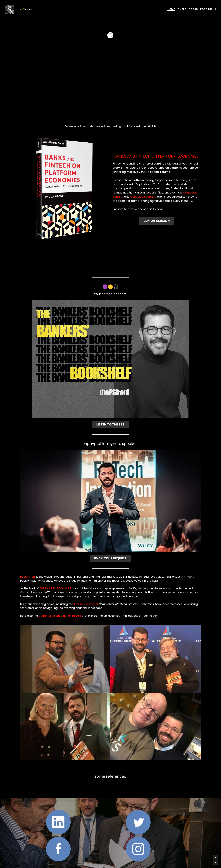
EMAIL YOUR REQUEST (110, 556)
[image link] (64, 189)
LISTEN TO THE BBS (110, 423)
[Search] (216, 9)
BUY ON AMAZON (157, 220)
